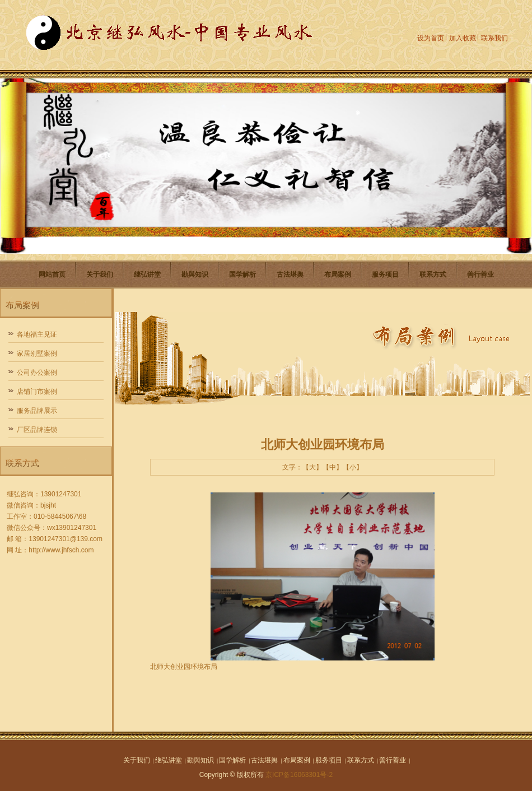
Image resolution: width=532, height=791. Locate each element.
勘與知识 (195, 274)
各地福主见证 (37, 334)
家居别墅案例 (37, 353)
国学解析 (242, 274)
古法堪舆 (290, 274)
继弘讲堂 (147, 274)
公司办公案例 (37, 373)
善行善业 (480, 274)
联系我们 (494, 38)
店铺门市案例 (37, 392)
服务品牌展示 (37, 411)
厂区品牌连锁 (37, 430)
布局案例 (338, 274)
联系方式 (433, 274)
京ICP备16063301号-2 (299, 775)
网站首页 (52, 274)
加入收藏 (463, 38)
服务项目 (385, 274)
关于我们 (100, 274)
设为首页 (431, 38)
